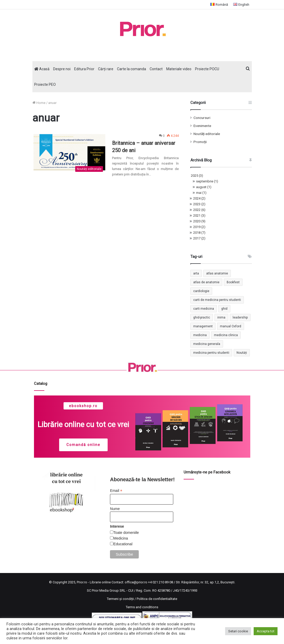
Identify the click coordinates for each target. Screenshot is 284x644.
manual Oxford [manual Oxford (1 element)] (231, 326)
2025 (197, 176)
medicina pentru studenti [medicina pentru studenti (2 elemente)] (211, 353)
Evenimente (202, 126)
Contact (156, 69)
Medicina (121, 538)
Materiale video (179, 69)
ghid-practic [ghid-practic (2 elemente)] (202, 317)
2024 (199, 198)
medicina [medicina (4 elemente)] (200, 335)
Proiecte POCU (207, 69)
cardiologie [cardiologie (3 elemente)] (201, 291)
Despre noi (62, 69)
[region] (142, 427)
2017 (199, 238)
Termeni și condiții (120, 599)
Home (39, 103)
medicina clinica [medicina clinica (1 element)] (226, 335)
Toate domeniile (126, 533)
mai (201, 193)
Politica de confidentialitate (157, 599)
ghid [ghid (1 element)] (224, 309)
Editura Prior (84, 69)
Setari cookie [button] (238, 631)
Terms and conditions (142, 607)
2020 (199, 221)
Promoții (200, 142)
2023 (199, 204)
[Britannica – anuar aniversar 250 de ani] (69, 154)
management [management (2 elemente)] (203, 326)
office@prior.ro (136, 582)
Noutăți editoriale (207, 134)
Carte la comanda (131, 69)
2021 (199, 215)
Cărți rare (106, 69)
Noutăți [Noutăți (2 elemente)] (242, 353)
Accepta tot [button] (266, 631)
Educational (123, 544)
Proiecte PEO (45, 84)
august (204, 187)
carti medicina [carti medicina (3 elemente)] (204, 309)
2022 (199, 210)
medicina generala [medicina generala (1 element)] (207, 344)
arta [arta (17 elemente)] (196, 273)
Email (116, 491)
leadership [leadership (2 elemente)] (240, 317)
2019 (199, 227)
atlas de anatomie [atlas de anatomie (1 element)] (206, 282)
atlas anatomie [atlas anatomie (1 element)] (217, 273)
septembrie (207, 181)
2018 (199, 233)
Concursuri (202, 118)
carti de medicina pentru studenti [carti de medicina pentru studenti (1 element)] (217, 300)
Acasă (42, 69)
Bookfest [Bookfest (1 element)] (233, 282)
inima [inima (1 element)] (221, 317)
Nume (115, 509)
